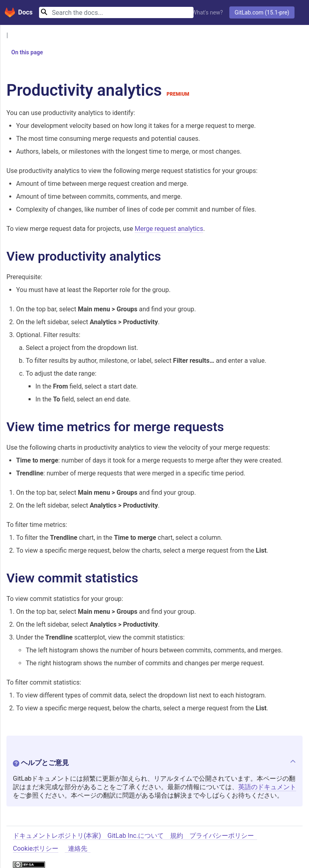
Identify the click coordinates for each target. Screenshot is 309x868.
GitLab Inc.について (136, 836)
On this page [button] (24, 52)
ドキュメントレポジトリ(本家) (57, 836)
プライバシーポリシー (222, 836)
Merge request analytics (169, 229)
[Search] (116, 12)
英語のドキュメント (267, 787)
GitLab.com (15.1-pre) (262, 12)
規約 (177, 836)
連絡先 (78, 849)
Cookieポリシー (36, 849)
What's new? (207, 12)
